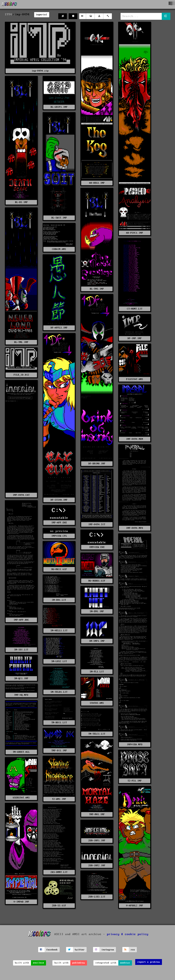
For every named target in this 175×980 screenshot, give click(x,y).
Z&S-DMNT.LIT (59, 872)
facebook (52, 950)
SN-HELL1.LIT (59, 631)
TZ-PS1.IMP (135, 781)
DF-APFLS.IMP (59, 328)
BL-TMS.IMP (97, 289)
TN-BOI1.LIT (59, 723)
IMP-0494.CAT (21, 495)
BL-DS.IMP (21, 202)
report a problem (149, 962)
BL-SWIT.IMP (59, 218)
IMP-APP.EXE (59, 523)
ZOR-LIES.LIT (97, 897)
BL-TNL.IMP (21, 342)
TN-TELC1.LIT (97, 734)
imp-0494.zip (40, 71)
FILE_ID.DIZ (21, 375)
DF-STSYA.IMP (59, 500)
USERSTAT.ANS (21, 798)
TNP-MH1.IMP (97, 814)
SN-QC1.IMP (21, 678)
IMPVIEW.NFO (135, 745)
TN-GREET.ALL (21, 752)
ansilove (39, 963)
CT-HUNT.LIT (135, 309)
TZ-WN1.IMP (59, 799)
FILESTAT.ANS (135, 379)
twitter (80, 950)
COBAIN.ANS (59, 249)
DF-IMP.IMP (135, 338)
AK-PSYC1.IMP (135, 233)
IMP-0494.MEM (135, 439)
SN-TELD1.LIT (59, 692)
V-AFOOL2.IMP (135, 906)
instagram (108, 950)
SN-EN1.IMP (97, 611)
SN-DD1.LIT (59, 600)
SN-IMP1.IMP (97, 641)
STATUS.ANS (97, 703)
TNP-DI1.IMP (59, 751)
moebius (125, 963)
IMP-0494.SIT (97, 524)
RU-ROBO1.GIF (97, 581)
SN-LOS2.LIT (59, 661)
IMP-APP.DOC (21, 620)
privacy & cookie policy (128, 934)
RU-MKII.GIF (59, 569)
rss (133, 950)
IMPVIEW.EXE (97, 547)
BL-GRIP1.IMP (59, 107)
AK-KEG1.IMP (97, 183)
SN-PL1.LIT (97, 672)
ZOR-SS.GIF (59, 906)
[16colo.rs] (9, 4)
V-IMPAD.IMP (21, 902)
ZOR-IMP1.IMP (97, 841)
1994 (8, 14)
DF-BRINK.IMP (97, 464)
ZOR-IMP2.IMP (97, 866)
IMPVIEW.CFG (59, 536)
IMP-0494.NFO (135, 528)
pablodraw (79, 963)
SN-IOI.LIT (21, 650)
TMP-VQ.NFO (21, 695)
